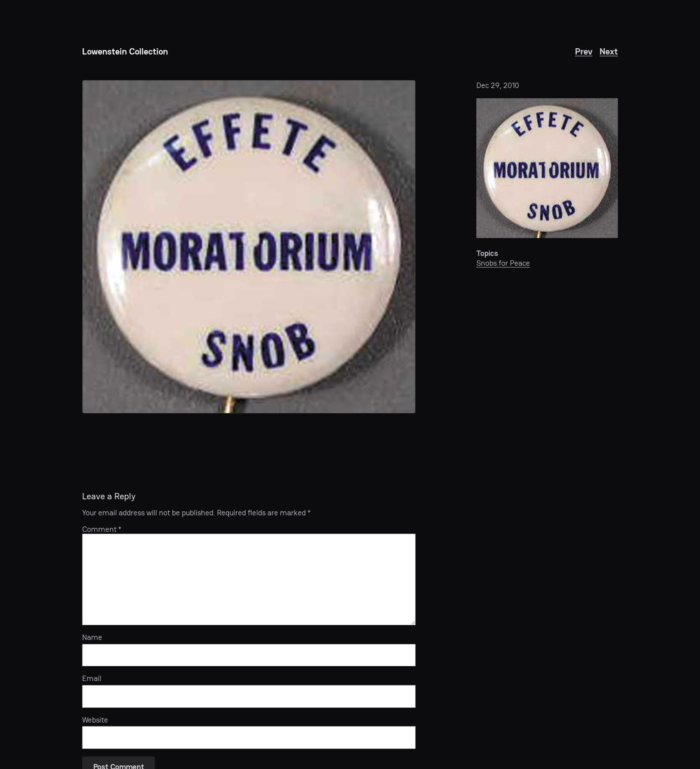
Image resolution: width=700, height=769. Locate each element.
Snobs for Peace (503, 263)
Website (95, 720)
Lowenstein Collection (125, 51)
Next (609, 51)
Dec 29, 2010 (498, 85)
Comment (102, 529)
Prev (584, 51)
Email (92, 678)
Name (92, 637)
